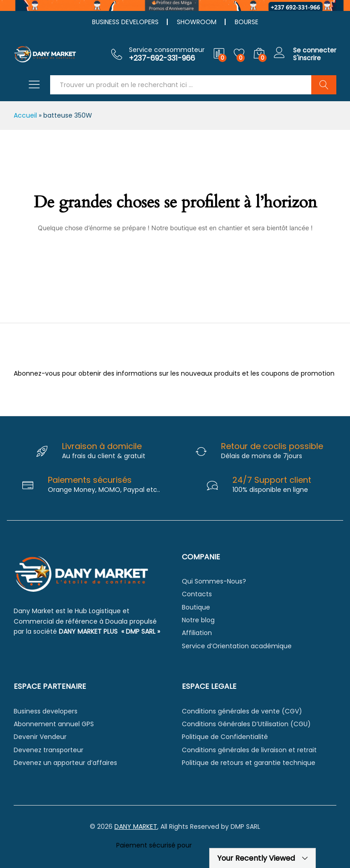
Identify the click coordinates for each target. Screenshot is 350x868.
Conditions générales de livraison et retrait (249, 750)
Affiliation (197, 633)
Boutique (196, 607)
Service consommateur (167, 50)
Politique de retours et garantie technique (249, 763)
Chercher (324, 85)
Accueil (25, 115)
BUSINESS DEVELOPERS (125, 22)
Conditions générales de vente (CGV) (242, 711)
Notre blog (198, 620)
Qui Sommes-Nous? (214, 581)
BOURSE (247, 22)
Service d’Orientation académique (237, 646)
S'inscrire (307, 58)
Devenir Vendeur (40, 737)
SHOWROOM (197, 22)
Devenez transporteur (49, 750)
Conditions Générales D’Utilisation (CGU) (246, 724)
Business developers (46, 711)
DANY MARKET (136, 827)
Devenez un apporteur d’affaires (65, 763)
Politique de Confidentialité (225, 737)
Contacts (197, 594)
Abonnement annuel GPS (54, 724)
